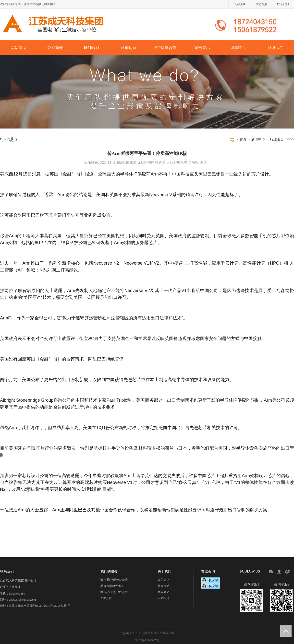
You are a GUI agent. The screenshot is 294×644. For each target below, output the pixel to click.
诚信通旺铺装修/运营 (114, 580)
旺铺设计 (92, 48)
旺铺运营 (129, 48)
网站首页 (18, 48)
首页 (243, 139)
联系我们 (283, 4)
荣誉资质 (163, 586)
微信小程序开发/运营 (114, 592)
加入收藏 (239, 4)
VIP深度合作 (165, 48)
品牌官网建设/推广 (113, 586)
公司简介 (55, 48)
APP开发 (106, 598)
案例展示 (202, 48)
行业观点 (277, 139)
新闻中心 (239, 48)
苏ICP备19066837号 (147, 640)
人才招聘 (163, 598)
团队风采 (163, 592)
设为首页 (261, 4)
